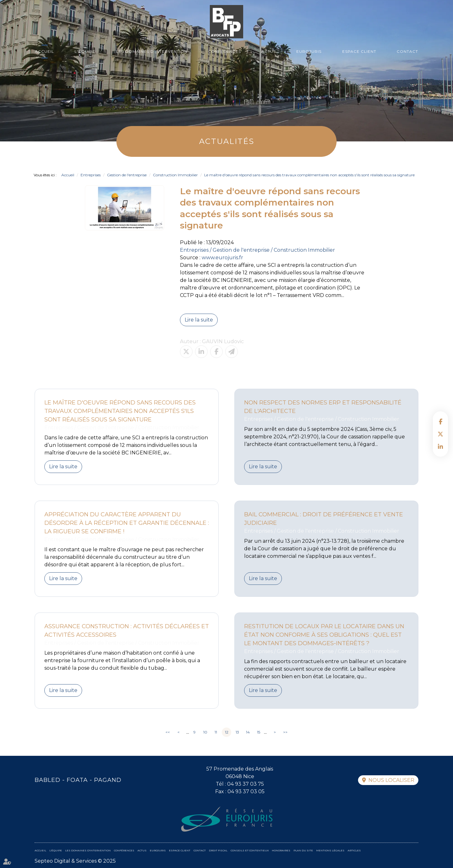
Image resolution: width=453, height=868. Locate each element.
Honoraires (281, 850)
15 (259, 732)
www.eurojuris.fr (222, 258)
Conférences (224, 51)
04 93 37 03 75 (246, 784)
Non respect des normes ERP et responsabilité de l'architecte (323, 407)
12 (227, 732)
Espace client (359, 51)
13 (237, 732)
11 (216, 732)
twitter (440, 434)
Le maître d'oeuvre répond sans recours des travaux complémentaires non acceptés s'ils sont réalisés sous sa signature (309, 175)
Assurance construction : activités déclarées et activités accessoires (127, 631)
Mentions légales (330, 850)
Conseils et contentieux (250, 850)
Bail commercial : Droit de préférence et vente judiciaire (324, 519)
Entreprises (91, 175)
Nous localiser (391, 780)
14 (248, 732)
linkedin (440, 447)
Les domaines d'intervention (152, 51)
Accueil (45, 51)
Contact (407, 51)
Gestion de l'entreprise (127, 175)
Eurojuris (309, 51)
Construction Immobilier (175, 175)
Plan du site (303, 850)
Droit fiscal (218, 850)
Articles (354, 850)
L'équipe (85, 51)
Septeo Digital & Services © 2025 (75, 861)
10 (205, 732)
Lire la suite (199, 320)
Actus (269, 51)
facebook (440, 421)
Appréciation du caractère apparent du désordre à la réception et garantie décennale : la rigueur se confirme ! (127, 523)
